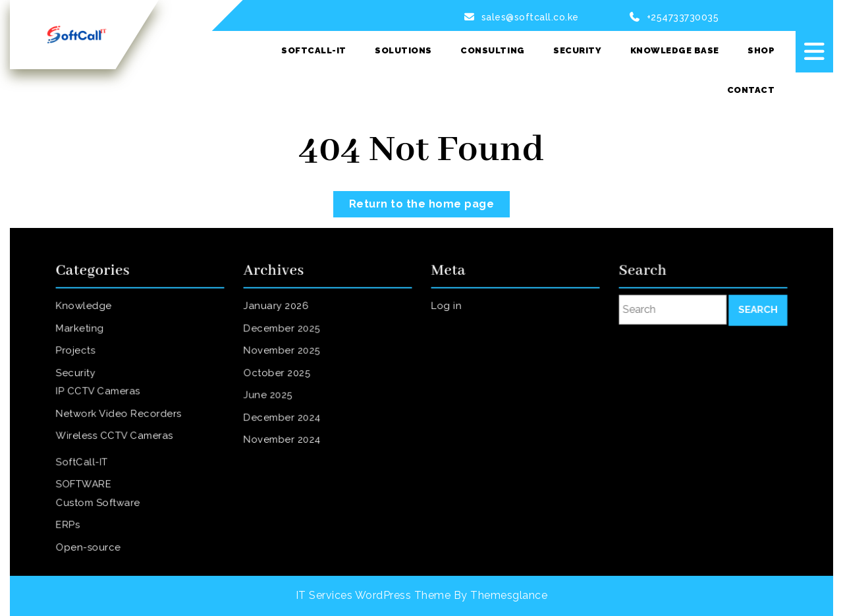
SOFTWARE (87, 480)
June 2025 (271, 396)
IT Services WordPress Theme (373, 595)
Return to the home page (430, 201)
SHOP (761, 50)
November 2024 (285, 438)
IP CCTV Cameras (100, 392)
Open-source (91, 539)
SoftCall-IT (314, 50)
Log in (450, 313)
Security (577, 50)
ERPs (72, 518)
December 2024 (285, 417)
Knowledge (87, 313)
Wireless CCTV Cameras (116, 434)
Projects (79, 354)
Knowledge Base (675, 50)
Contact (751, 90)
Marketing (83, 333)
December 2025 (284, 333)
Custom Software (100, 497)
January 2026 (279, 313)
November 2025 (284, 354)
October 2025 (280, 375)
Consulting (492, 50)
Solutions (403, 50)
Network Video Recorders (120, 413)
